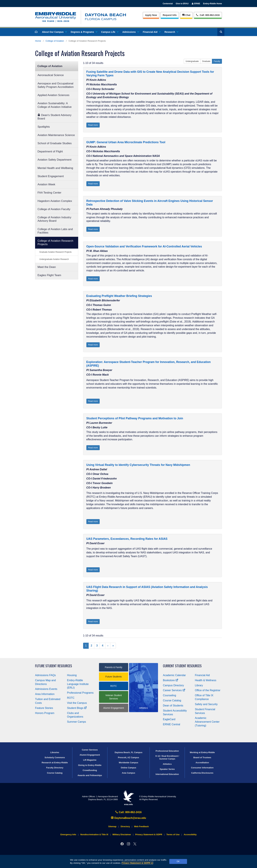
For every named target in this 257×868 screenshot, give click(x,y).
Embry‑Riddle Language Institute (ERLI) (78, 684)
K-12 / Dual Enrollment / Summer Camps (167, 757)
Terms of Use (173, 834)
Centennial (168, 4)
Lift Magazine (90, 760)
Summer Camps (77, 722)
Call (208, 15)
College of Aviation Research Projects (55, 243)
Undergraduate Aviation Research (54, 259)
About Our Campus (54, 32)
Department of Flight (50, 151)
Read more (93, 125)
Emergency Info (68, 834)
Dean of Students (173, 706)
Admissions (130, 32)
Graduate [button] (206, 61)
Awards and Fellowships (90, 775)
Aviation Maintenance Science (56, 135)
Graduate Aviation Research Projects (55, 252)
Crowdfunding (90, 770)
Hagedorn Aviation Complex (55, 201)
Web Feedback (141, 826)
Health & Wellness (206, 680)
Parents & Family (114, 667)
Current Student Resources (182, 666)
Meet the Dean (47, 267)
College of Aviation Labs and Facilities (55, 231)
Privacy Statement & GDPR (137, 863)
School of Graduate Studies (55, 143)
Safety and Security (206, 704)
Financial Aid (152, 32)
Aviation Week (46, 184)
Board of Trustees (202, 757)
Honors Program (45, 713)
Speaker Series (167, 769)
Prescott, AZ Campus (129, 757)
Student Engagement (51, 176)
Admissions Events (46, 689)
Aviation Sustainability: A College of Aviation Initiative (55, 105)
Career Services (174, 690)
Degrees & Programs (84, 32)
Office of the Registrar (208, 690)
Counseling (169, 695)
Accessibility (190, 834)
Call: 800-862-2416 (128, 812)
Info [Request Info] (170, 15)
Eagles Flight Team (49, 275)
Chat (186, 15)
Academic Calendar (174, 675)
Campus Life (110, 32)
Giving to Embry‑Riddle (90, 765)
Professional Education (167, 751)
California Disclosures (202, 773)
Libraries (55, 752)
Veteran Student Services (114, 697)
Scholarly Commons (55, 757)
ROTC (71, 698)
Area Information (45, 694)
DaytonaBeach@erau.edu (128, 818)
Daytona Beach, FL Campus (128, 752)
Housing (72, 675)
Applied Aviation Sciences (53, 95)
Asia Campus (128, 773)
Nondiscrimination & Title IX (94, 834)
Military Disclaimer (122, 834)
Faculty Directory (55, 768)
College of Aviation (55, 41)
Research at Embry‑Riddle (55, 763)
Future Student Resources (54, 666)
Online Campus (128, 768)
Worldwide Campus (129, 763)
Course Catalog (172, 700)
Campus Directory (173, 685)
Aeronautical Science (51, 75)
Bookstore (171, 680)
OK (178, 861)
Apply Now (151, 15)
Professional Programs (80, 693)
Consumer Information (202, 768)
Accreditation (202, 763)
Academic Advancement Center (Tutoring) (207, 722)
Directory (125, 826)
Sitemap (112, 826)
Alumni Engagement (114, 708)
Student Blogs (77, 708)
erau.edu (128, 798)
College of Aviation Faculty (54, 209)
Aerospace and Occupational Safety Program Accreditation (56, 85)
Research (171, 32)
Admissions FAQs (45, 675)
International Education (167, 774)
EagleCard (169, 719)
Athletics (167, 764)
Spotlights (44, 127)
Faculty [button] (217, 61)
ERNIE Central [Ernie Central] (172, 724)
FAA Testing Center (49, 193)
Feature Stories (44, 708)
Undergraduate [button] (192, 61)
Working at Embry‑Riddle (202, 752)
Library (199, 685)
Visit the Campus (77, 703)
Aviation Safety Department (54, 160)
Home (38, 41)
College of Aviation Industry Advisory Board (54, 219)
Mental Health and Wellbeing (55, 168)
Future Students (114, 677)
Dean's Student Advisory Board (54, 117)
